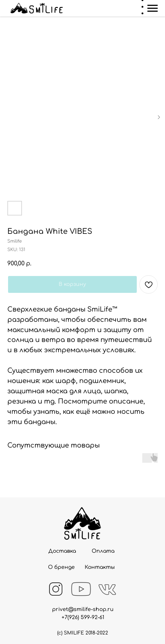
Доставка (62, 551)
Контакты (100, 567)
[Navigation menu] (153, 8)
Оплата (103, 551)
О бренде (61, 567)
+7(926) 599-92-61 (83, 617)
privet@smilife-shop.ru (83, 609)
